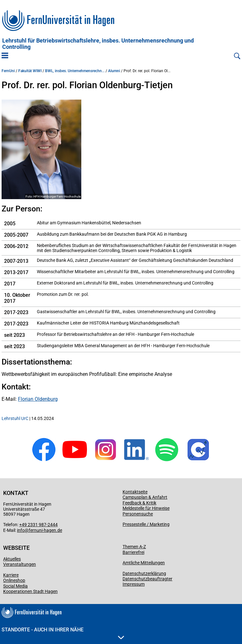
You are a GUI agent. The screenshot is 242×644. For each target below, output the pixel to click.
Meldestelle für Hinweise (146, 508)
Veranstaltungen (20, 564)
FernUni (8, 71)
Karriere (11, 575)
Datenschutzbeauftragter (147, 579)
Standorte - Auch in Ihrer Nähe (63, 633)
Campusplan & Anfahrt (145, 497)
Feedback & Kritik (139, 503)
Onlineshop (14, 580)
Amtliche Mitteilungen (144, 563)
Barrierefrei (133, 552)
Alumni (114, 71)
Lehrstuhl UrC (15, 418)
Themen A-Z (134, 547)
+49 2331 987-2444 (38, 525)
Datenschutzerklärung (144, 573)
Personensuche (138, 514)
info (21, 530)
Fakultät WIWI (30, 71)
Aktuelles (12, 559)
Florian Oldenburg (38, 399)
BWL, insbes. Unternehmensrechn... (75, 71)
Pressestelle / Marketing (146, 524)
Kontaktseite (135, 492)
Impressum (134, 584)
